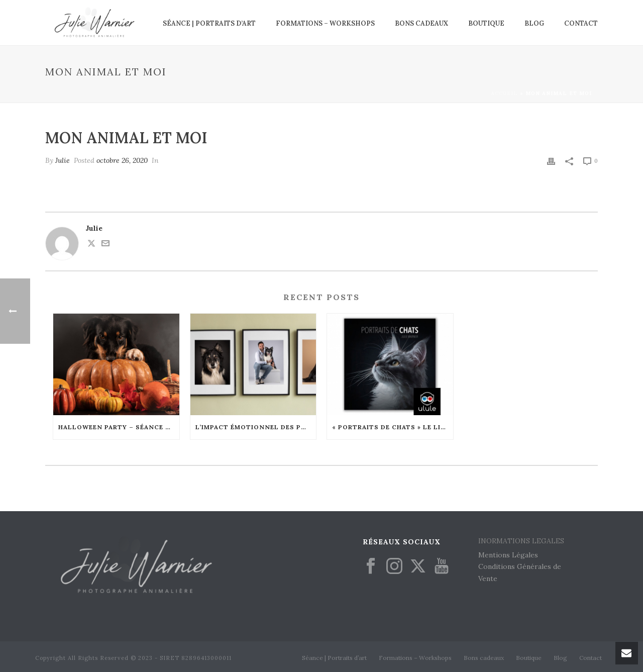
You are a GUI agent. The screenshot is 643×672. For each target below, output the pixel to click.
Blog (534, 23)
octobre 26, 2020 (122, 160)
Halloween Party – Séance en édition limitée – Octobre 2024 (119, 427)
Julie (63, 160)
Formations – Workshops (325, 23)
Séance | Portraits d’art (209, 23)
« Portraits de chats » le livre (393, 427)
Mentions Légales (508, 555)
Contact (581, 23)
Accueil (504, 93)
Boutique (486, 23)
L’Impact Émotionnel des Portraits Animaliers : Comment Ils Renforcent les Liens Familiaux (256, 427)
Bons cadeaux (421, 23)
